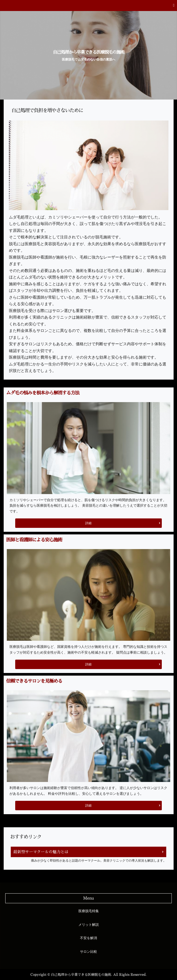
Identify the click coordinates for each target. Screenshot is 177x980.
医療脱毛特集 (89, 911)
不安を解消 (89, 938)
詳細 (88, 523)
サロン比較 (89, 952)
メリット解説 (89, 925)
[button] (89, 6)
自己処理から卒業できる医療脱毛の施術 (89, 52)
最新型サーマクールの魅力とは (41, 852)
